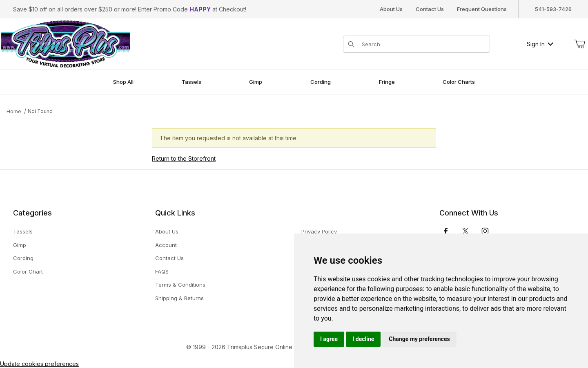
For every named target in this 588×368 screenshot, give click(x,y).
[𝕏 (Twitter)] (465, 231)
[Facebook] (446, 231)
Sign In (540, 44)
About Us (391, 9)
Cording (23, 258)
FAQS (162, 272)
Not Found (40, 111)
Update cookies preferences (39, 364)
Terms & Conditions (180, 285)
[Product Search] (423, 44)
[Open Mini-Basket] (579, 44)
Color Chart (28, 272)
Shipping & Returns (179, 298)
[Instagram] (485, 231)
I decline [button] (363, 339)
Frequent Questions (482, 9)
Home (14, 111)
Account (166, 245)
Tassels (23, 231)
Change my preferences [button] (419, 339)
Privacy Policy (319, 231)
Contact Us (430, 9)
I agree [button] (329, 339)
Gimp (20, 245)
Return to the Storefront (184, 158)
